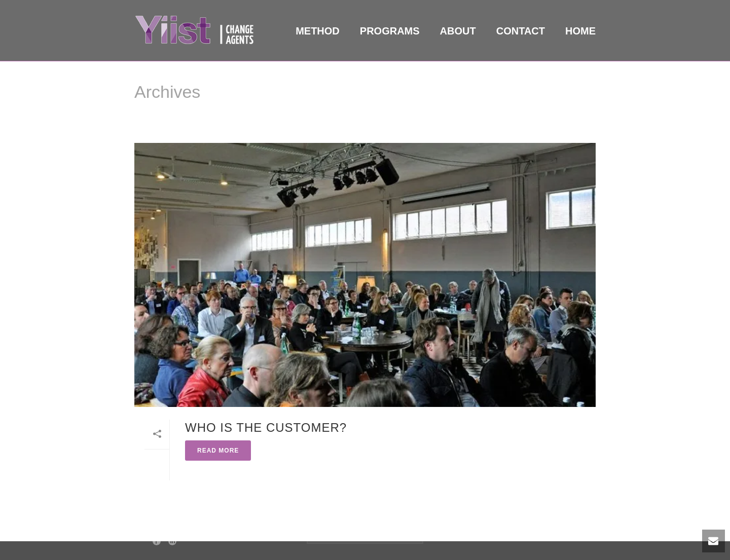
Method (318, 31)
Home (580, 31)
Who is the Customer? (266, 427)
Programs (390, 31)
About (458, 31)
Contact (521, 31)
